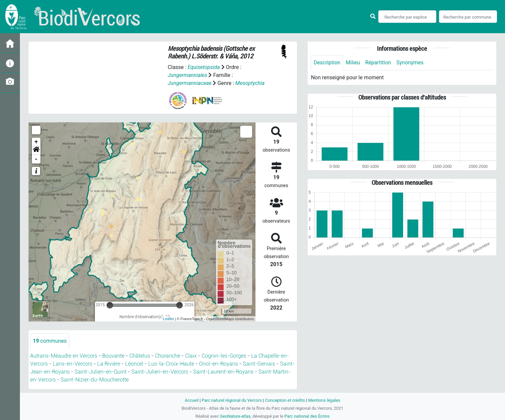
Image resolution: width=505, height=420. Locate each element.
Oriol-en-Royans (218, 364)
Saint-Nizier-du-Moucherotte (95, 380)
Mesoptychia (250, 83)
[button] (36, 151)
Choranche (168, 356)
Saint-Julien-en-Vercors (160, 372)
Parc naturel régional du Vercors (232, 400)
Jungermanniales (188, 75)
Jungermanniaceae (190, 83)
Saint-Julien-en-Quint (101, 372)
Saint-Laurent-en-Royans (223, 372)
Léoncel (134, 364)
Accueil (191, 400)
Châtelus (140, 356)
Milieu (353, 63)
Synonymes (410, 63)
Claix (191, 356)
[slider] (110, 305)
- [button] (36, 159)
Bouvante (113, 356)
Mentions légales (324, 400)
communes (50, 341)
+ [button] (36, 142)
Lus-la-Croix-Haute (171, 364)
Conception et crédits (285, 400)
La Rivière (109, 364)
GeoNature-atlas (235, 416)
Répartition (378, 63)
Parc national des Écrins (307, 416)
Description (327, 63)
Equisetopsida (204, 67)
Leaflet (168, 319)
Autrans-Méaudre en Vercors (64, 356)
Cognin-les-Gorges (224, 356)
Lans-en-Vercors (72, 364)
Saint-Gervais (259, 364)
